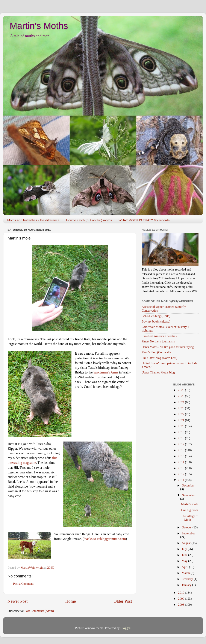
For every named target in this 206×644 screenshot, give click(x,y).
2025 (182, 396)
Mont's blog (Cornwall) (156, 352)
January (187, 585)
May (185, 561)
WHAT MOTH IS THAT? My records (144, 220)
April (185, 567)
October (187, 527)
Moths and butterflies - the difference (33, 220)
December (188, 485)
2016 (182, 450)
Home (70, 601)
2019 (182, 432)
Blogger (125, 628)
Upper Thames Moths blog (158, 372)
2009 (182, 599)
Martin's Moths (39, 26)
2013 (182, 468)
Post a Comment (23, 584)
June (185, 555)
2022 (182, 414)
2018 (182, 438)
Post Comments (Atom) (39, 611)
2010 (182, 593)
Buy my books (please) (156, 321)
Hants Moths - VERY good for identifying (168, 347)
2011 (182, 480)
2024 (182, 402)
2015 (182, 456)
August (187, 543)
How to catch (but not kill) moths (89, 220)
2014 (182, 462)
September (188, 533)
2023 (182, 408)
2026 (182, 390)
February (188, 579)
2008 (182, 605)
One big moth (189, 510)
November (188, 495)
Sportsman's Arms (106, 372)
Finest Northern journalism (158, 341)
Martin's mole (189, 504)
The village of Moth (190, 518)
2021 (182, 420)
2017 (182, 444)
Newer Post (18, 601)
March (186, 573)
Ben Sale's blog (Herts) (156, 316)
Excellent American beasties (159, 336)
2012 (182, 474)
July (185, 549)
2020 (182, 426)
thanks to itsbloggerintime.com (105, 539)
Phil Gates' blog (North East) (159, 358)
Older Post (123, 601)
